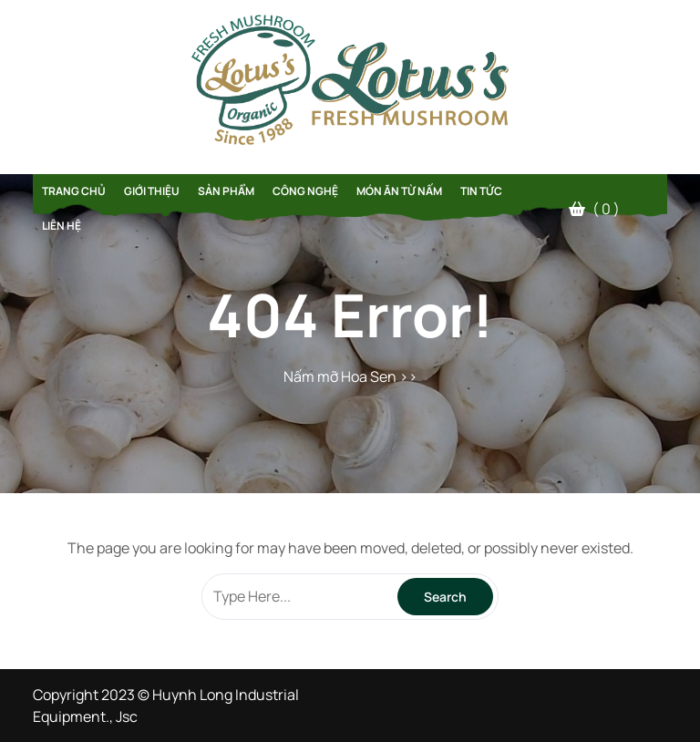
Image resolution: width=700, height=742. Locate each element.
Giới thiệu (152, 191)
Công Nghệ (305, 191)
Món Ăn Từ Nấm (399, 191)
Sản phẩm (226, 191)
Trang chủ (74, 191)
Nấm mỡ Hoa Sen (340, 376)
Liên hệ (62, 226)
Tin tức (481, 191)
